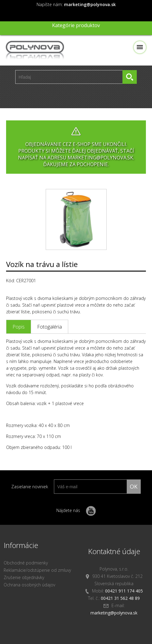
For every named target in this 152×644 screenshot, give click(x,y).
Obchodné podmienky (26, 563)
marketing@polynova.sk (114, 613)
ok (134, 486)
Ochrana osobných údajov (29, 585)
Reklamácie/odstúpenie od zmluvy (37, 570)
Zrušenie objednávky (24, 577)
